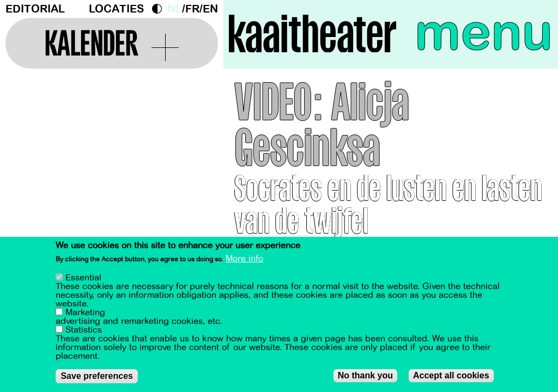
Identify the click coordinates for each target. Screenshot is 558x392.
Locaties (116, 9)
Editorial (35, 9)
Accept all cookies (451, 376)
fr (192, 9)
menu (484, 33)
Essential (83, 279)
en (210, 9)
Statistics (84, 331)
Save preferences (97, 377)
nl (175, 9)
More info (244, 260)
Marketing (85, 314)
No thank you (365, 376)
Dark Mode (160, 9)
